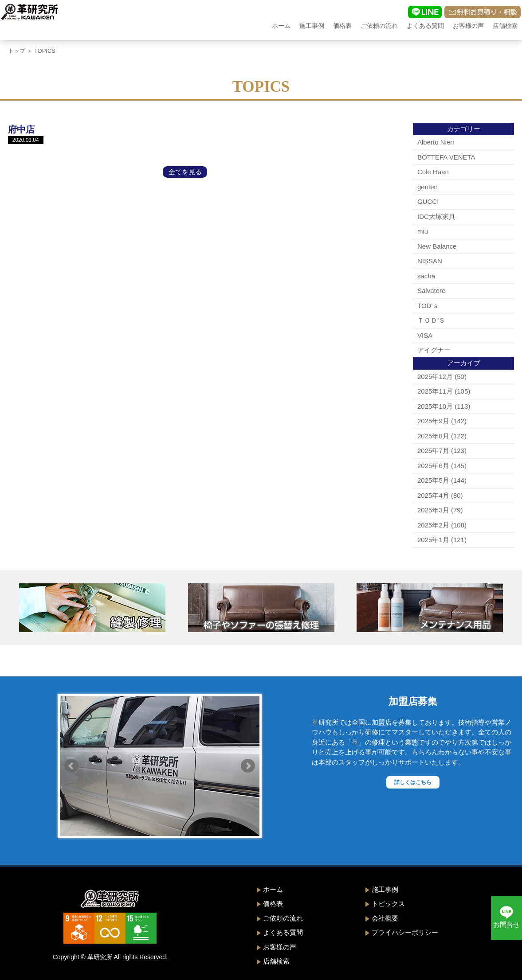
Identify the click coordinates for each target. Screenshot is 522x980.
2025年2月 (433, 525)
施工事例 (312, 26)
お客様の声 (468, 26)
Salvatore (431, 291)
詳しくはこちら (413, 782)
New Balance (437, 246)
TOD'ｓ (428, 306)
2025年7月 (433, 451)
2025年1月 (433, 540)
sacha (426, 276)
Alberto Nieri (436, 142)
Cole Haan (433, 172)
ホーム (281, 26)
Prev (71, 766)
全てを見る (185, 172)
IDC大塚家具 (436, 217)
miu (423, 231)
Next (248, 766)
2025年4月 (433, 495)
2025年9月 (433, 421)
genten (428, 187)
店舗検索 (505, 26)
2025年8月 (433, 436)
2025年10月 (435, 406)
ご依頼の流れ (379, 26)
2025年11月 (435, 391)
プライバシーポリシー (405, 932)
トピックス (388, 904)
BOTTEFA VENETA (446, 157)
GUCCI (428, 201)
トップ (17, 51)
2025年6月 (433, 466)
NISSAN (430, 261)
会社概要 (385, 918)
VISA (425, 335)
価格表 (342, 26)
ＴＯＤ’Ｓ (431, 320)
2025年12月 (435, 377)
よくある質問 (425, 26)
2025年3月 (433, 510)
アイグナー (434, 350)
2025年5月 (433, 480)
